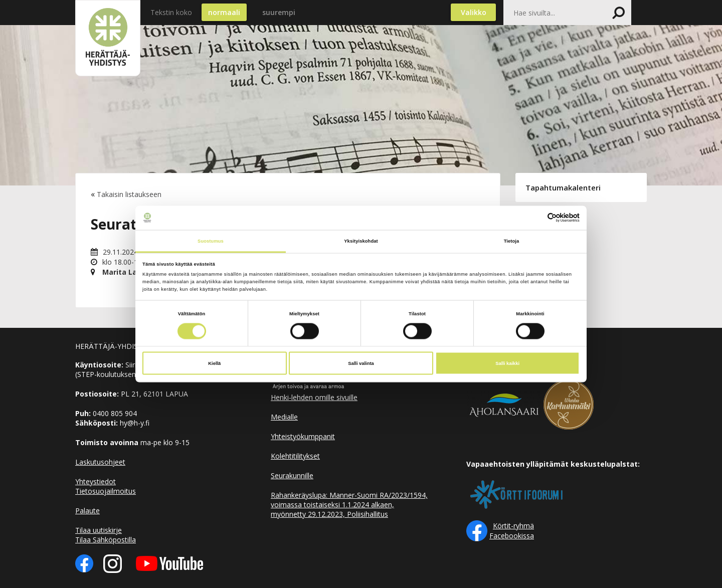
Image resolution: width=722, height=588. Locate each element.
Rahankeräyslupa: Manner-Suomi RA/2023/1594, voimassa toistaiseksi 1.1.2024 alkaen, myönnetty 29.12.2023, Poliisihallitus (349, 505)
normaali (224, 12)
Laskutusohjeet (100, 462)
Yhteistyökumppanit (303, 436)
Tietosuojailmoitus (106, 491)
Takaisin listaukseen (129, 194)
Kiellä (214, 363)
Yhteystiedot (96, 481)
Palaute (87, 511)
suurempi (279, 12)
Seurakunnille (292, 475)
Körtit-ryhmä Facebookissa (512, 531)
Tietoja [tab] (512, 241)
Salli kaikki (507, 363)
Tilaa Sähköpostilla (106, 540)
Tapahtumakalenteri (563, 187)
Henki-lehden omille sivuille (314, 397)
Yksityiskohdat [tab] (361, 241)
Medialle (284, 417)
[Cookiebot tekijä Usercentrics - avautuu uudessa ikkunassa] (536, 218)
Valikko (474, 12)
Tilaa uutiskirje (99, 530)
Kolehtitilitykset (295, 456)
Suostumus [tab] (211, 241)
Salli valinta (361, 363)
